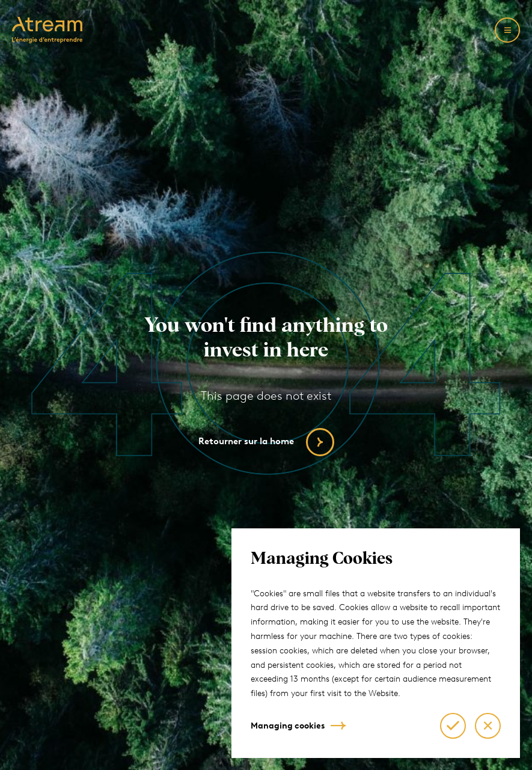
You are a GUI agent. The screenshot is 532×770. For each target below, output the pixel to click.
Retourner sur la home (246, 441)
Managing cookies (288, 726)
